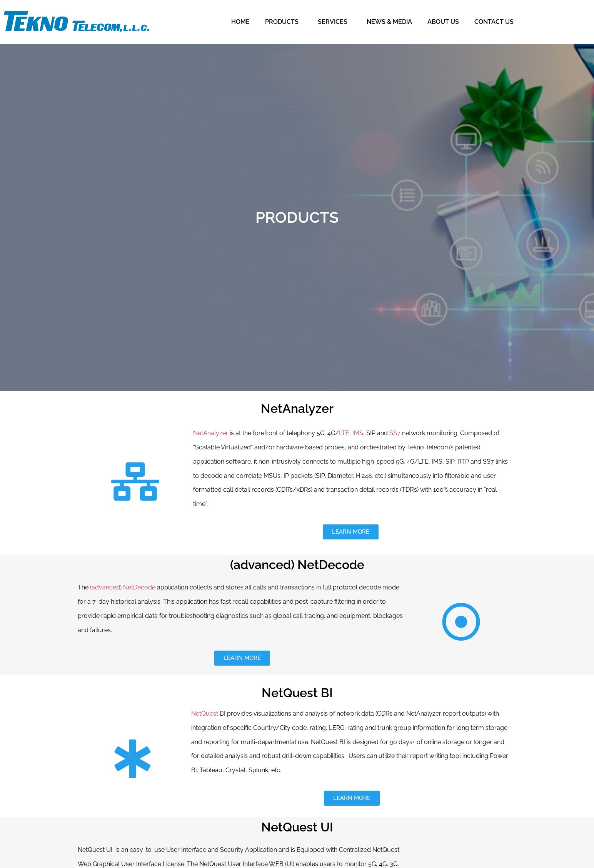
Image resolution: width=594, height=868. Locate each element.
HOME (240, 22)
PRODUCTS (284, 22)
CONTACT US (494, 22)
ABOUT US (443, 22)
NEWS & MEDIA (389, 22)
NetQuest (205, 714)
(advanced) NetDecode (123, 587)
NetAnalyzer (211, 433)
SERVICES (335, 22)
